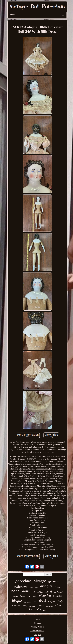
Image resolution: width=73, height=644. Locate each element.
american (50, 606)
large (23, 596)
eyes (44, 610)
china (59, 605)
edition (40, 592)
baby (25, 606)
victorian (45, 596)
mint (38, 609)
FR (40, 635)
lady (36, 587)
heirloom (16, 606)
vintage (40, 581)
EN (35, 635)
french (31, 587)
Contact (37, 623)
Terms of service (37, 631)
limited (58, 587)
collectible (59, 592)
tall (33, 592)
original (52, 601)
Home (37, 619)
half (31, 609)
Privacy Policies (37, 627)
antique (46, 586)
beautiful (58, 596)
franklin (16, 597)
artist (35, 596)
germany (32, 606)
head (49, 591)
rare (15, 591)
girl (29, 596)
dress (41, 605)
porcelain (23, 581)
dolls (26, 591)
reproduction (28, 602)
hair (35, 602)
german (54, 581)
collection (20, 587)
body (60, 601)
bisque (17, 601)
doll (42, 600)
